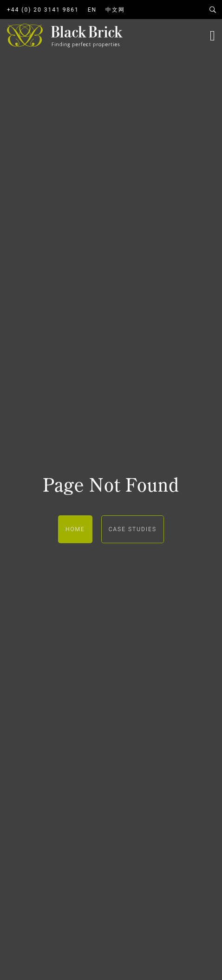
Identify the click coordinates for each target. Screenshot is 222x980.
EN (92, 10)
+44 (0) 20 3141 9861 (43, 10)
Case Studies (133, 529)
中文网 (115, 10)
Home (75, 529)
